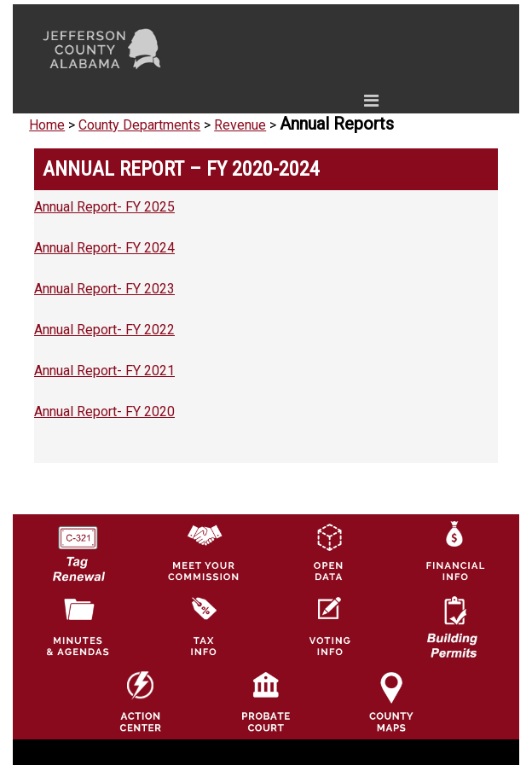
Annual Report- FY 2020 (104, 411)
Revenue (240, 125)
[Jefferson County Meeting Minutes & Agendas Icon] (78, 626)
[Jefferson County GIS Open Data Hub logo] (328, 551)
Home (47, 125)
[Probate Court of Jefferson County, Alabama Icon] (266, 701)
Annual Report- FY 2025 (104, 207)
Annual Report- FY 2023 (104, 289)
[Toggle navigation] (209, 104)
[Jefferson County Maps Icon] (391, 701)
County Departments (139, 125)
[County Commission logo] (203, 551)
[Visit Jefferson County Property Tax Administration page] (203, 626)
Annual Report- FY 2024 (104, 248)
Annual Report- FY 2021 (104, 371)
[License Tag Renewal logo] (78, 547)
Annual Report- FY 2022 (104, 330)
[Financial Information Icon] (454, 551)
